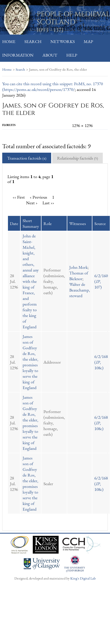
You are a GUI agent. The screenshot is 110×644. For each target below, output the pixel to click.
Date (14, 223)
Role (48, 223)
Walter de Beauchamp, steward (80, 290)
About (50, 55)
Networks (63, 41)
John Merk (78, 267)
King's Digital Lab (83, 578)
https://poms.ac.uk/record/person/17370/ (39, 89)
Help (72, 55)
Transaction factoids (27, 158)
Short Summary (31, 223)
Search (33, 41)
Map (88, 41)
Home (9, 41)
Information (18, 55)
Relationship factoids (77, 158)
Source (100, 223)
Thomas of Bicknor (79, 276)
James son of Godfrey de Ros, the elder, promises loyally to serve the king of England (30, 362)
